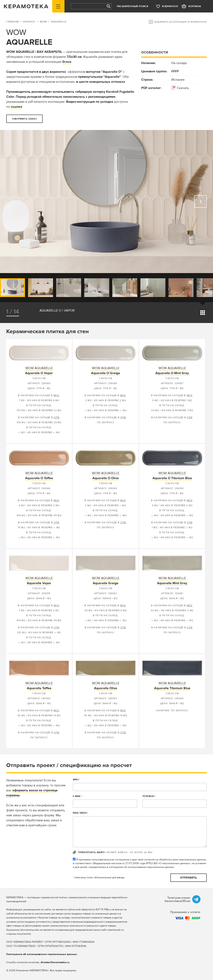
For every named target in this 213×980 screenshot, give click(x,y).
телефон (149, 796)
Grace (67, 62)
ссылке (17, 107)
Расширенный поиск (133, 6)
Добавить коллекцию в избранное (180, 22)
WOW (43, 22)
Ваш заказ (80, 813)
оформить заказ (24, 119)
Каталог (29, 22)
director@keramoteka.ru (55, 962)
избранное (170, 6)
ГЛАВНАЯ (13, 22)
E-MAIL (77, 796)
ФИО (76, 780)
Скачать (183, 88)
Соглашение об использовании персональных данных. (42, 954)
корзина (195, 6)
